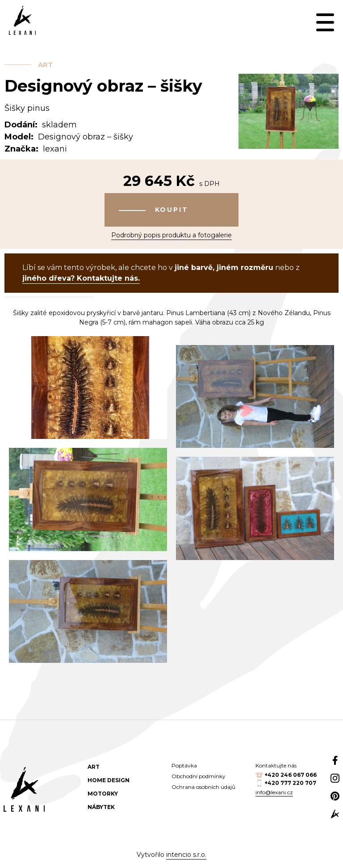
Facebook (335, 760)
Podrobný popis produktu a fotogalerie (171, 235)
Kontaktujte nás (276, 765)
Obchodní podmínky (199, 776)
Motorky (103, 794)
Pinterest (335, 796)
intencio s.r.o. (186, 855)
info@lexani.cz (274, 792)
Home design (109, 780)
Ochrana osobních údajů (203, 787)
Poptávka (184, 765)
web (335, 814)
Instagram (335, 778)
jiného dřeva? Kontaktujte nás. (81, 278)
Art (45, 65)
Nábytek (101, 807)
